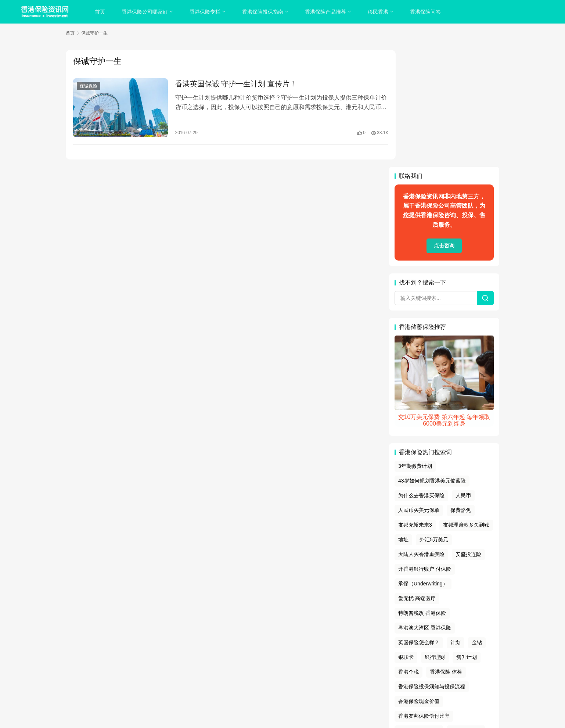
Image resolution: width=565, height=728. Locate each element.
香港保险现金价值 (419, 584)
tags (273, 671)
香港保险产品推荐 (326, 12)
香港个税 (409, 555)
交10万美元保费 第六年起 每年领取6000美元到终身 (444, 303)
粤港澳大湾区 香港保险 (425, 511)
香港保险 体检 (446, 555)
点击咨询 (444, 129)
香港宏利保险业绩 (419, 614)
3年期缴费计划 (415, 349)
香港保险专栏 (206, 12)
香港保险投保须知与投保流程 (432, 570)
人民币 (463, 379)
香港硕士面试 (466, 614)
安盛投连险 (468, 437)
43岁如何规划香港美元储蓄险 (432, 364)
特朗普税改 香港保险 (422, 496)
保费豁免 (461, 393)
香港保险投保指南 (263, 12)
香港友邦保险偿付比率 (424, 599)
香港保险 (313, 680)
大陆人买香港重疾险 (421, 437)
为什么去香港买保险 (421, 379)
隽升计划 (467, 540)
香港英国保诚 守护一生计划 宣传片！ (232, 84)
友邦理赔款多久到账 (466, 408)
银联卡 (406, 540)
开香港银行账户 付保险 (425, 452)
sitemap (288, 671)
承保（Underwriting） (423, 467)
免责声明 (312, 661)
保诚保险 (89, 86)
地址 (403, 423)
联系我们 (336, 661)
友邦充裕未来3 (415, 408)
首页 (101, 12)
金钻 (477, 526)
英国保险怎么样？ (419, 526)
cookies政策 (282, 661)
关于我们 (229, 661)
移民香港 (379, 12)
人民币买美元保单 (419, 393)
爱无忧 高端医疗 (417, 481)
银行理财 (435, 540)
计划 (456, 526)
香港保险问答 (426, 12)
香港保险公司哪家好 (145, 12)
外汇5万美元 (434, 423)
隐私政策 (254, 661)
